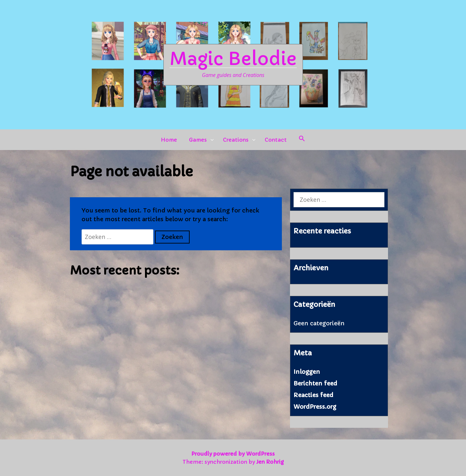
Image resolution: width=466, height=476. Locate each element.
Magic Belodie (233, 59)
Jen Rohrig (270, 462)
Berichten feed (315, 383)
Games (198, 140)
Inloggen (307, 372)
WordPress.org (315, 407)
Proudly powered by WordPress (233, 454)
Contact (276, 140)
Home (169, 140)
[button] (302, 140)
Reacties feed (313, 395)
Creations (236, 140)
